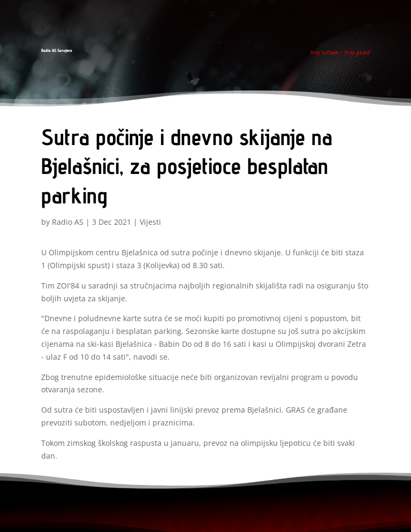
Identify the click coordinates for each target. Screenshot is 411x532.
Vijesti (150, 222)
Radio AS (68, 222)
